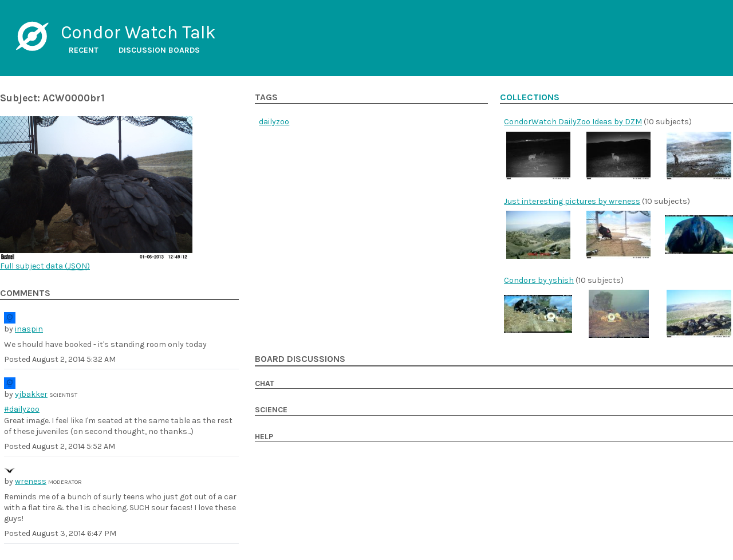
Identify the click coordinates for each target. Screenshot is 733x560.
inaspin (29, 329)
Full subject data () (45, 266)
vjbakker (31, 394)
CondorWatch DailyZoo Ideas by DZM (573, 122)
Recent (84, 50)
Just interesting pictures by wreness (572, 201)
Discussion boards (159, 50)
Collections (530, 97)
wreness (31, 481)
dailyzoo (274, 122)
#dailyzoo (22, 409)
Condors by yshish (539, 280)
